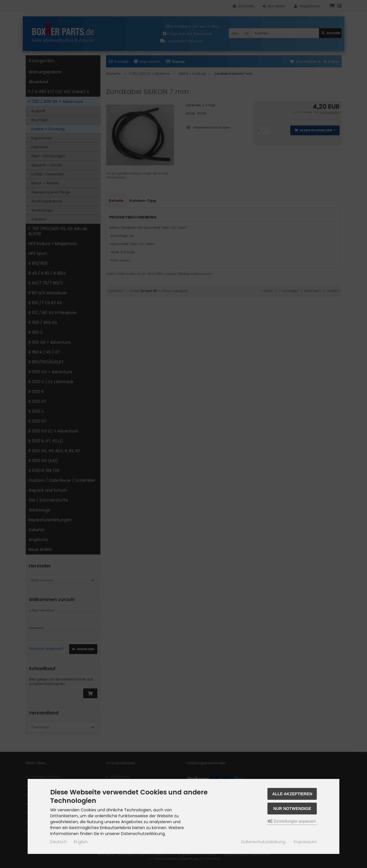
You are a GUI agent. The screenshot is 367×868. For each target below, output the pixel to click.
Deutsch (59, 842)
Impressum (305, 842)
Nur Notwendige (292, 809)
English (81, 842)
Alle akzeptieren (292, 794)
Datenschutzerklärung (263, 842)
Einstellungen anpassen (292, 821)
